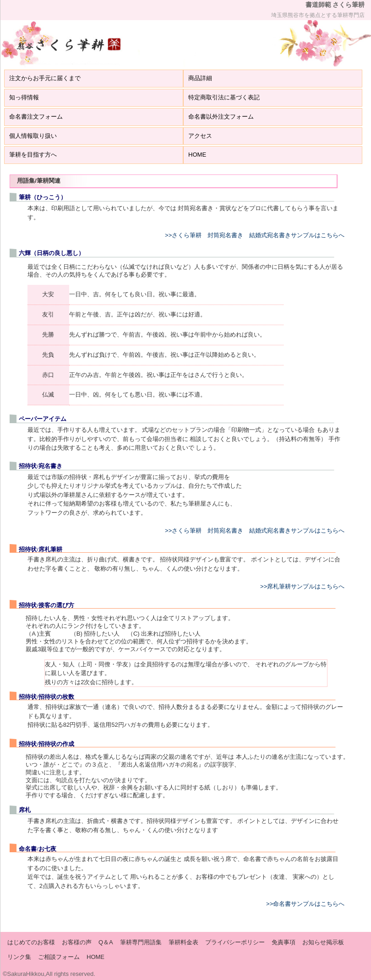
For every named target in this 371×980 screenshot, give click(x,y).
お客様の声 (77, 942)
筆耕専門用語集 (141, 942)
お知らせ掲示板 (323, 942)
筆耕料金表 (183, 942)
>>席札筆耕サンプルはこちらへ (302, 586)
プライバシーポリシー (235, 942)
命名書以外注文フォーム (221, 117)
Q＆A (106, 942)
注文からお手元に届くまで (45, 78)
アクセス (200, 136)
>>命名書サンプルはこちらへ (305, 904)
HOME (197, 155)
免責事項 (284, 942)
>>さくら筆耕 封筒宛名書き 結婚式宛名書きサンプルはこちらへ (255, 235)
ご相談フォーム (59, 957)
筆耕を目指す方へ (33, 155)
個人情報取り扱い (33, 136)
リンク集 (19, 957)
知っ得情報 (24, 97)
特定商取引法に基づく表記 (224, 97)
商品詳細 (200, 78)
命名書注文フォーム (36, 117)
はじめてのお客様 (31, 942)
